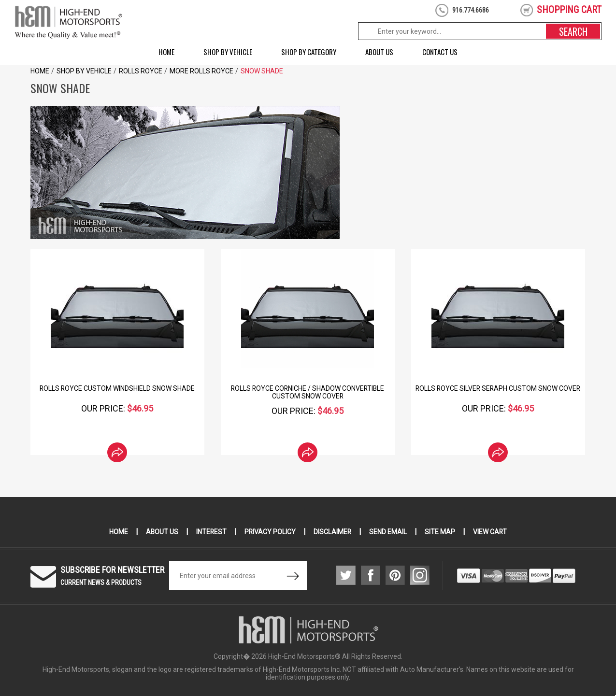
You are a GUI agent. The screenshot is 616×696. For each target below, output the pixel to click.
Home (166, 52)
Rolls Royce (141, 71)
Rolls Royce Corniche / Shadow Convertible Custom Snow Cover (308, 392)
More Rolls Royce (201, 71)
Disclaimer (333, 532)
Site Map (441, 532)
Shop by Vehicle (228, 52)
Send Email (389, 532)
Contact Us (440, 52)
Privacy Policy (270, 532)
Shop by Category (309, 52)
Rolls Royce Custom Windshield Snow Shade (117, 388)
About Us (379, 52)
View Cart (491, 532)
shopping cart (569, 10)
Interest (211, 532)
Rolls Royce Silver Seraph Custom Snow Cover (498, 388)
